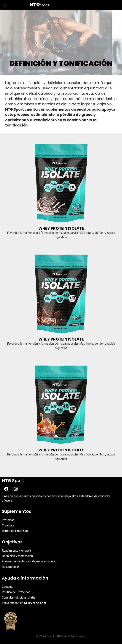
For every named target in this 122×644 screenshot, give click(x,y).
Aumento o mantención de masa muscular (29, 561)
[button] (5, 5)
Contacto (8, 587)
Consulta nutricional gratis (19, 598)
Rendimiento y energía (16, 551)
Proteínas (8, 520)
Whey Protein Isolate (61, 228)
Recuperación (11, 567)
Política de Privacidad (16, 592)
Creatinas (8, 525)
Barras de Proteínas (15, 531)
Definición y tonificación (18, 556)
